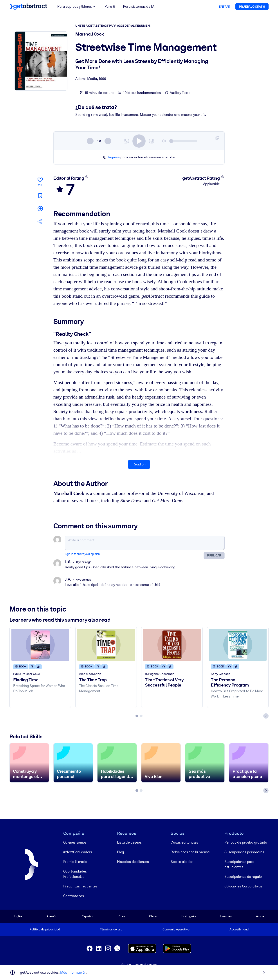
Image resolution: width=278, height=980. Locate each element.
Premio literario (75, 862)
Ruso (121, 916)
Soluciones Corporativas (243, 886)
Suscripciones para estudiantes (239, 864)
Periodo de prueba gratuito (246, 842)
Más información (73, 972)
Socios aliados (182, 862)
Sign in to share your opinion (82, 554)
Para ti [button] (110, 6)
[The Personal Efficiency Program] (238, 645)
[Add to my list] (40, 208)
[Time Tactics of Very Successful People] (172, 645)
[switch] (139, 141)
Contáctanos (74, 896)
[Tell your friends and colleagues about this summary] (40, 221)
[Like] (40, 181)
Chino (153, 916)
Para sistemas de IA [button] (139, 6)
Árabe (260, 916)
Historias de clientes (133, 862)
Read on (139, 464)
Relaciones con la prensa (190, 852)
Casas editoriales (184, 842)
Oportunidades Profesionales (75, 874)
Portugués (189, 916)
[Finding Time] (40, 645)
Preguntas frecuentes (80, 886)
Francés (226, 916)
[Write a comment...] (145, 543)
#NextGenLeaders (78, 852)
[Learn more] (87, 177)
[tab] (137, 716)
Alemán (52, 916)
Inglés (18, 916)
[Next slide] (266, 716)
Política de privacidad (45, 929)
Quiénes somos (75, 842)
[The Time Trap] (106, 645)
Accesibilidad (239, 929)
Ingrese (114, 157)
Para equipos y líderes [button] (77, 7)
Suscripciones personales (244, 852)
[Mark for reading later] (40, 196)
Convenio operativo (176, 929)
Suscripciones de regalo (243, 877)
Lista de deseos (129, 842)
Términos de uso (111, 929)
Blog (121, 852)
